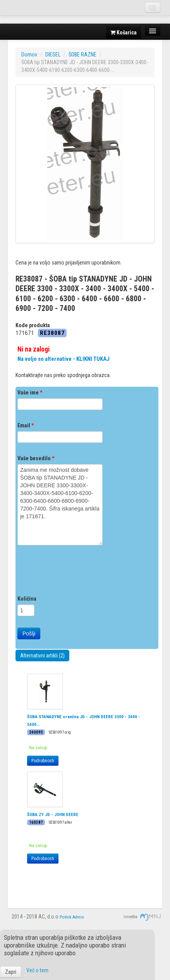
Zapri (11, 972)
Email (26, 425)
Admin (78, 917)
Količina (27, 599)
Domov (29, 55)
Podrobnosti (43, 761)
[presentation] (76, 572)
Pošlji (29, 633)
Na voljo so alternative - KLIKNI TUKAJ (64, 359)
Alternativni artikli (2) (42, 656)
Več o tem (37, 970)
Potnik (65, 917)
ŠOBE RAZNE (82, 55)
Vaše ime (30, 393)
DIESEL (53, 55)
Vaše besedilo (36, 458)
